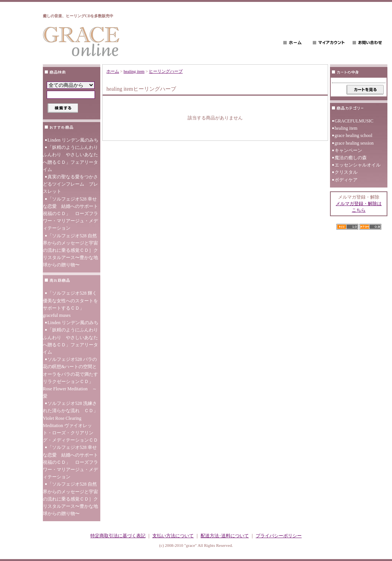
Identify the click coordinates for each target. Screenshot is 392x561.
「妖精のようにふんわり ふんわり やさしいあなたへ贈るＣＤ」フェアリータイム (72, 158)
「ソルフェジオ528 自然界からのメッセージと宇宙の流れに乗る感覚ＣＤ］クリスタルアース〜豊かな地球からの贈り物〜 (70, 250)
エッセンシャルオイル (358, 165)
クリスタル (346, 172)
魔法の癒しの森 (351, 158)
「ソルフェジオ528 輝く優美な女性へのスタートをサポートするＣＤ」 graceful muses (70, 304)
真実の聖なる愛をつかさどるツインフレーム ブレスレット (70, 184)
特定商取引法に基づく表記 (118, 536)
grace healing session (354, 143)
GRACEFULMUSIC (354, 121)
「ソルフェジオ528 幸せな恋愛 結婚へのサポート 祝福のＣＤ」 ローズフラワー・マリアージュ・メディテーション (72, 214)
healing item (134, 71)
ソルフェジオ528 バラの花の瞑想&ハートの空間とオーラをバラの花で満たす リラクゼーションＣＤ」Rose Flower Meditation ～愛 (70, 378)
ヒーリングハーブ (166, 71)
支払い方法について (173, 536)
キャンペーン (348, 150)
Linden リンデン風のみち (73, 140)
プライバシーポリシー (279, 536)
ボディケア (346, 180)
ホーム (113, 71)
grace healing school (354, 135)
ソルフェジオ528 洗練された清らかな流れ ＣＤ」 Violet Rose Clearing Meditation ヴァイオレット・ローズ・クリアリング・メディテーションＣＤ (72, 422)
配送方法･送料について (225, 536)
